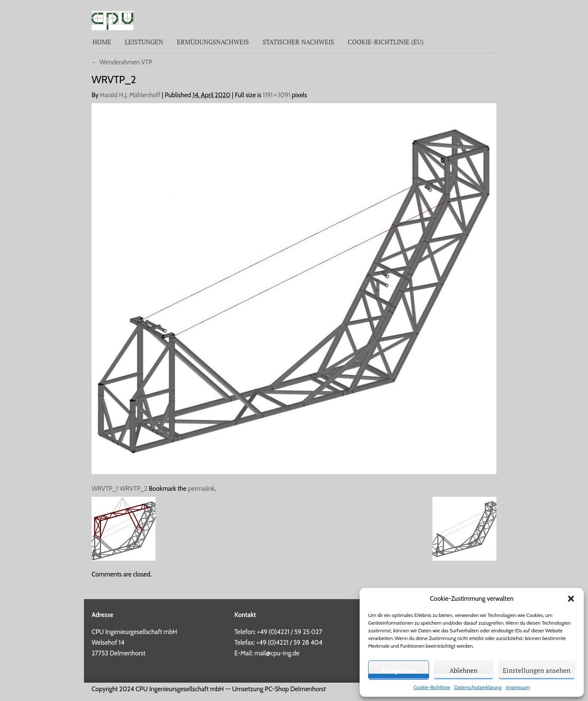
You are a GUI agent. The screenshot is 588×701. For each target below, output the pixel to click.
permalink (201, 489)
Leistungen (144, 42)
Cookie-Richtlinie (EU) (386, 42)
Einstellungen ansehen (537, 670)
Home (102, 42)
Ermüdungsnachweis (213, 42)
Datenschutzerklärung (478, 687)
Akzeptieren (399, 670)
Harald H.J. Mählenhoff (130, 95)
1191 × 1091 (277, 95)
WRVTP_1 (105, 489)
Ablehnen (464, 670)
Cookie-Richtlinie (432, 687)
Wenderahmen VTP (122, 62)
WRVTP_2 (134, 489)
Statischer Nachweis (298, 42)
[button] (571, 599)
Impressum (518, 687)
